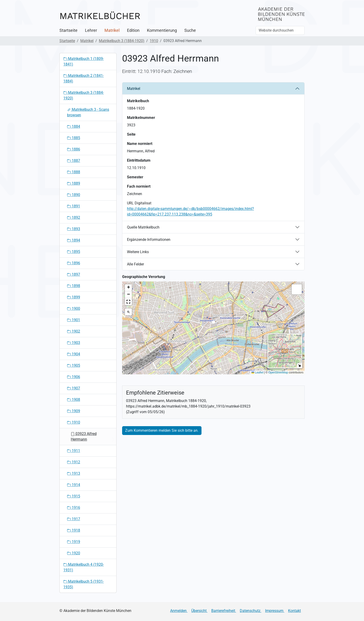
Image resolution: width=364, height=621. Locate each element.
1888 (74, 172)
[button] (213, 323)
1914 (74, 485)
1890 (74, 195)
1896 (74, 263)
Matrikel (112, 30)
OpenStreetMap (278, 373)
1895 (74, 252)
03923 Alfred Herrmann (84, 436)
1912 (74, 462)
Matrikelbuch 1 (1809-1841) (84, 61)
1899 (74, 297)
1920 (74, 553)
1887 (74, 161)
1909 (74, 411)
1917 (74, 519)
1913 (74, 473)
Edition (133, 30)
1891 (74, 206)
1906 (74, 377)
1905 (74, 365)
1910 (154, 41)
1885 (74, 138)
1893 (74, 229)
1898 (74, 286)
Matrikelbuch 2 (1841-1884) (84, 78)
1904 (74, 354)
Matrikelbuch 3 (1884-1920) (122, 41)
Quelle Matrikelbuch (143, 227)
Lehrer (91, 30)
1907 (74, 388)
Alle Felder (135, 264)
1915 (74, 496)
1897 (74, 274)
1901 (74, 320)
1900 (74, 309)
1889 (74, 183)
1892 (74, 217)
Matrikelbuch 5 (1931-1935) (84, 584)
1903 (74, 343)
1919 (74, 542)
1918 (74, 530)
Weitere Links (138, 252)
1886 (74, 149)
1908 (74, 400)
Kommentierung (162, 30)
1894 (74, 240)
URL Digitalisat (139, 203)
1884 (74, 126)
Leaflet (257, 373)
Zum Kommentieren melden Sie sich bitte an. (162, 430)
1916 (74, 508)
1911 (74, 451)
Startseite (68, 30)
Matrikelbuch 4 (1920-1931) (84, 567)
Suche (190, 30)
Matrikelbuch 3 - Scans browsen (88, 112)
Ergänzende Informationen (149, 240)
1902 (74, 331)
